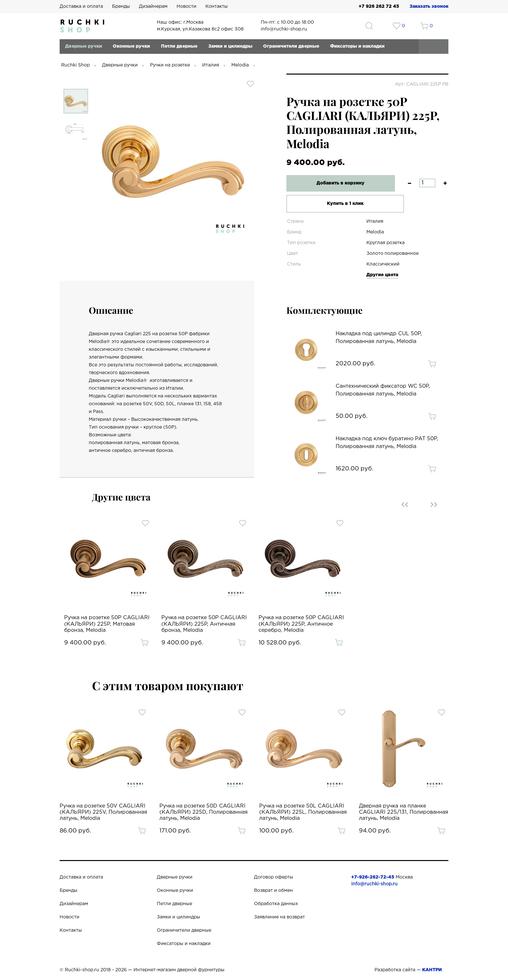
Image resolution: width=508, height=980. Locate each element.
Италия (211, 65)
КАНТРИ (432, 970)
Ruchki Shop (75, 65)
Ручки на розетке (170, 65)
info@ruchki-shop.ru (374, 884)
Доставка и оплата (81, 6)
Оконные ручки (131, 46)
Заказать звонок (429, 6)
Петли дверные (179, 46)
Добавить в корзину (337, 183)
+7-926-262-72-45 (373, 877)
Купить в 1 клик (336, 204)
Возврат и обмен (273, 891)
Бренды (121, 6)
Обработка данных (276, 904)
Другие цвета (382, 275)
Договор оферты (274, 877)
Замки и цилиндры (230, 46)
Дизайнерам (153, 6)
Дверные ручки (84, 46)
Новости (186, 6)
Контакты (217, 6)
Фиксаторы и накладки (357, 46)
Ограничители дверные (291, 46)
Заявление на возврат (279, 917)
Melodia (240, 65)
